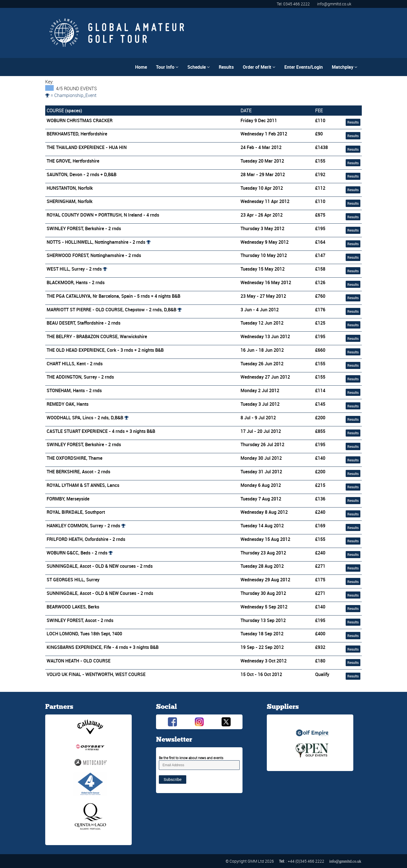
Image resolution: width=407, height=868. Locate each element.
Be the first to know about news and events (191, 758)
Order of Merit (259, 67)
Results (226, 67)
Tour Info (167, 67)
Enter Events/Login (304, 67)
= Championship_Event (71, 95)
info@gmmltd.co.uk (334, 4)
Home (141, 67)
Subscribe (173, 779)
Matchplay (345, 67)
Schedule (199, 67)
